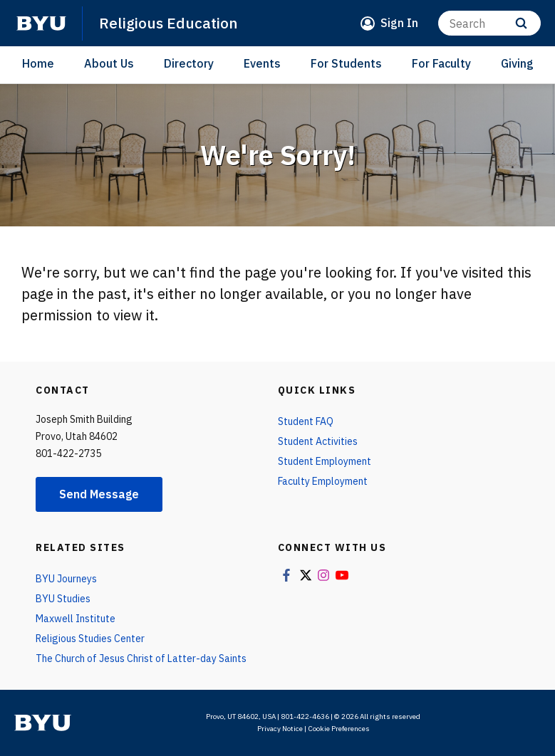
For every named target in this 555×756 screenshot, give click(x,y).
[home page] (41, 23)
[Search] (489, 23)
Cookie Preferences (339, 729)
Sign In (399, 23)
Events (262, 63)
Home (38, 63)
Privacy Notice (280, 729)
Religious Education (168, 23)
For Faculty (441, 63)
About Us (109, 63)
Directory (189, 63)
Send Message (99, 494)
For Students (346, 63)
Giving (517, 63)
